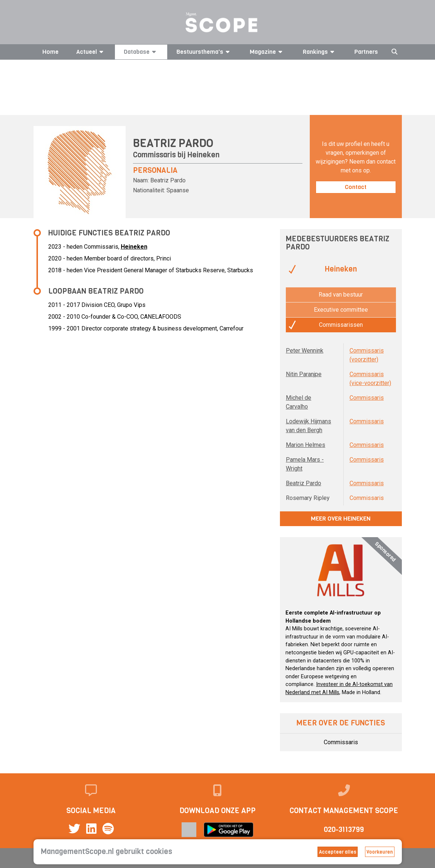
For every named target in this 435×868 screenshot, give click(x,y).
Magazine (267, 52)
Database (141, 52)
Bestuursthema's (204, 52)
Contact (356, 187)
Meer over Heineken (341, 519)
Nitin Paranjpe (304, 374)
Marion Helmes (306, 445)
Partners (366, 52)
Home (50, 52)
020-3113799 (344, 829)
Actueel (91, 52)
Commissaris (367, 398)
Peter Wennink (305, 351)
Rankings (320, 52)
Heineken (204, 155)
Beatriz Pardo (304, 483)
